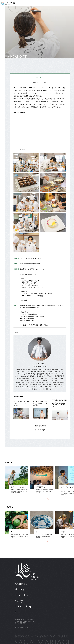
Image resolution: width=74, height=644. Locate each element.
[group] (17, 480)
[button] (48, 499)
